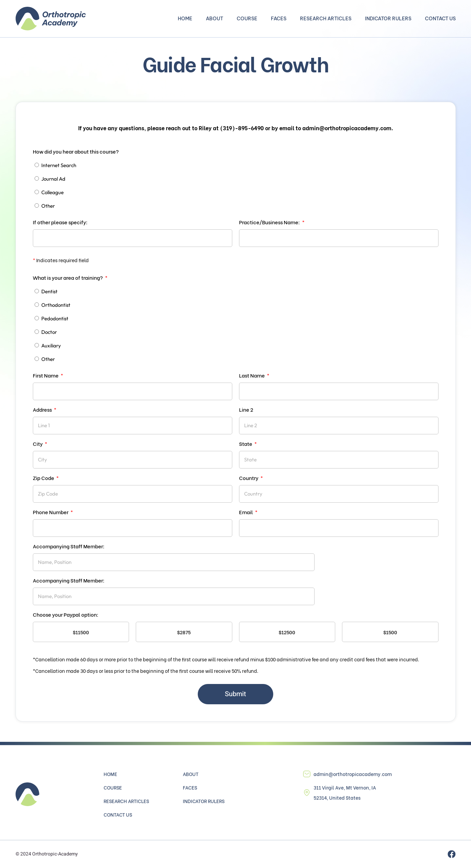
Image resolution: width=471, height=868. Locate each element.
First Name (46, 375)
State (246, 443)
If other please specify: (60, 222)
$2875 (184, 632)
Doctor (49, 332)
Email (247, 512)
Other (48, 206)
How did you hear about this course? (76, 151)
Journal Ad (53, 179)
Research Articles (326, 19)
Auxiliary (51, 346)
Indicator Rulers (388, 19)
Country (249, 478)
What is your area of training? (68, 277)
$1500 (390, 632)
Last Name (252, 375)
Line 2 (246, 409)
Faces (279, 19)
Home (185, 19)
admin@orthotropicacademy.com (353, 774)
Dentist (49, 291)
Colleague (52, 192)
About (215, 19)
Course (247, 19)
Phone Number (51, 512)
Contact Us (440, 19)
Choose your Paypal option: (66, 614)
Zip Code (44, 478)
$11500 (81, 632)
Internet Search (59, 165)
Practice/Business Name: (270, 222)
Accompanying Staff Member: (69, 546)
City (38, 443)
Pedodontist (55, 318)
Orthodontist (56, 305)
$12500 (287, 632)
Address (43, 409)
